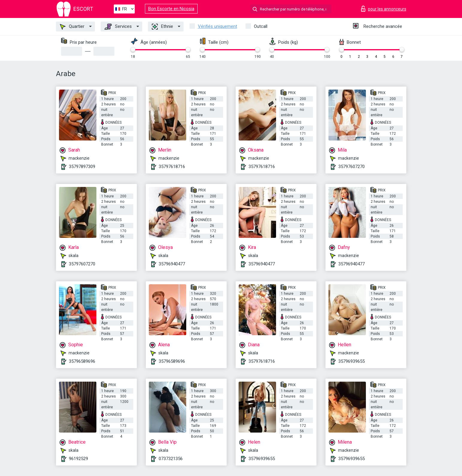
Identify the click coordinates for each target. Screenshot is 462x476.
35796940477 (172, 264)
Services (118, 27)
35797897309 (82, 167)
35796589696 (82, 361)
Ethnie (162, 27)
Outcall (261, 26)
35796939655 (352, 361)
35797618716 (172, 167)
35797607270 (352, 167)
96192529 (78, 459)
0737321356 (171, 459)
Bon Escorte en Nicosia (171, 9)
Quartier (72, 27)
